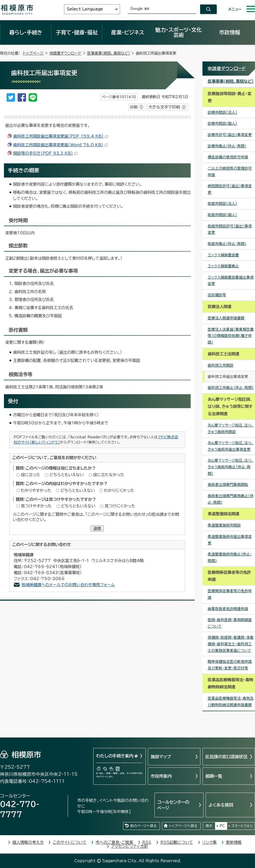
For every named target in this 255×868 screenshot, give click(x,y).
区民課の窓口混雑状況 (226, 757)
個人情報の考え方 (28, 842)
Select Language (85, 9)
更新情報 (234, 842)
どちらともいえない (67, 475)
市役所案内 (161, 776)
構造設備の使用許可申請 (228, 157)
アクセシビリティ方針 (129, 846)
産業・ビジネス (128, 32)
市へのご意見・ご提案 (114, 842)
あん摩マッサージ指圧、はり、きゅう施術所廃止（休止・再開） (231, 467)
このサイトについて (70, 842)
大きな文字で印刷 (164, 107)
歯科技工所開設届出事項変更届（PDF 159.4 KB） (61, 136)
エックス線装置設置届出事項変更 (231, 281)
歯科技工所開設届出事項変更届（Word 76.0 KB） (61, 145)
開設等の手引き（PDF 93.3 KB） (45, 153)
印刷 (134, 107)
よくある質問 (221, 805)
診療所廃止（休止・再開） (227, 146)
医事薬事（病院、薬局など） (109, 53)
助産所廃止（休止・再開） (227, 244)
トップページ (33, 53)
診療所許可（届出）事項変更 (230, 135)
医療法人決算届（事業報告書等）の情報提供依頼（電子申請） (231, 336)
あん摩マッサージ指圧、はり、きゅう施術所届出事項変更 (231, 446)
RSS (147, 842)
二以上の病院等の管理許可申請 (230, 172)
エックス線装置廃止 (223, 266)
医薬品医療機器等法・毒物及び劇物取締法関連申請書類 (231, 702)
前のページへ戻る (143, 826)
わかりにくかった (119, 490)
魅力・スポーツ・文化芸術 (178, 32)
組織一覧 (214, 776)
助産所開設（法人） (222, 204)
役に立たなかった (109, 475)
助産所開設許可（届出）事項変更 (230, 229)
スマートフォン (242, 826)
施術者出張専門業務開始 (228, 485)
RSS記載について (177, 842)
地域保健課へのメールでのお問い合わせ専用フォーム (68, 585)
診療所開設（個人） (222, 123)
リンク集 (209, 842)
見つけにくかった (120, 506)
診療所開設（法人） (222, 112)
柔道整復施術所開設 (224, 525)
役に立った (30, 475)
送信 (97, 529)
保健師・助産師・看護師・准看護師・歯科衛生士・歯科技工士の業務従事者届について (231, 644)
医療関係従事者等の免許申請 (230, 594)
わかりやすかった (36, 490)
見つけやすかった (36, 506)
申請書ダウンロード (65, 53)
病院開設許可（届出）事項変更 (230, 189)
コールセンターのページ (173, 805)
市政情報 (230, 32)
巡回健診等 (217, 295)
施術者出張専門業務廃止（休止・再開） (231, 499)
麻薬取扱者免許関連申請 (228, 609)
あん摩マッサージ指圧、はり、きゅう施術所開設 (231, 428)
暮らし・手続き (26, 32)
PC (222, 826)
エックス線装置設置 (223, 255)
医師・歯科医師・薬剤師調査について (230, 623)
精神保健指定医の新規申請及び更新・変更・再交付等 (230, 665)
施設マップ (161, 757)
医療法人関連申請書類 (226, 318)
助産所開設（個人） (222, 215)
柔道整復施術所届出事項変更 (230, 540)
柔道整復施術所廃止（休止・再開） (230, 557)
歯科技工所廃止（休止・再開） (231, 388)
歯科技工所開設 (221, 365)
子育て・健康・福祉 (77, 32)
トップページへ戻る (183, 826)
